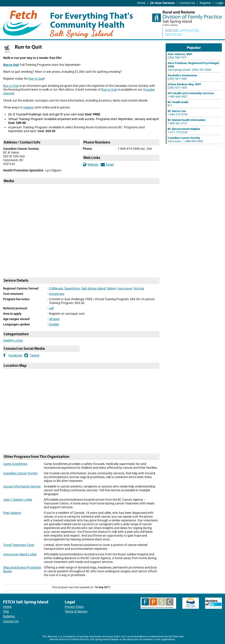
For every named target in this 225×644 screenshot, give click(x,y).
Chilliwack (56, 289)
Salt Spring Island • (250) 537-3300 (193, 66)
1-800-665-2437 (191, 95)
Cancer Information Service (22, 487)
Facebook (13, 355)
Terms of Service (76, 612)
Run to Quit (36, 79)
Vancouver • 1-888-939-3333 (185, 140)
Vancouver (125, 289)
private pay (57, 294)
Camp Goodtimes (15, 464)
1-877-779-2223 (184, 131)
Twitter (32, 355)
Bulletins (9, 616)
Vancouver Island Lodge (20, 554)
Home (141, 3)
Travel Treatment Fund (19, 545)
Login (220, 3)
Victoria (139, 289)
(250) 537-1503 (184, 86)
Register (205, 3)
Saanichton (72, 289)
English (54, 324)
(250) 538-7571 (180, 56)
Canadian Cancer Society (20, 473)
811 (178, 104)
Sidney (111, 289)
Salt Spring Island (94, 289)
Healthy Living (13, 341)
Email (107, 165)
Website (91, 165)
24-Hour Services (162, 3)
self (52, 308)
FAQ (6, 612)
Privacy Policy (74, 607)
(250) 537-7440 (182, 77)
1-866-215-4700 (178, 113)
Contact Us (187, 3)
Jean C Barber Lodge (18, 500)
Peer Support (12, 513)
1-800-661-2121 (186, 122)
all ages (54, 319)
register (28, 107)
